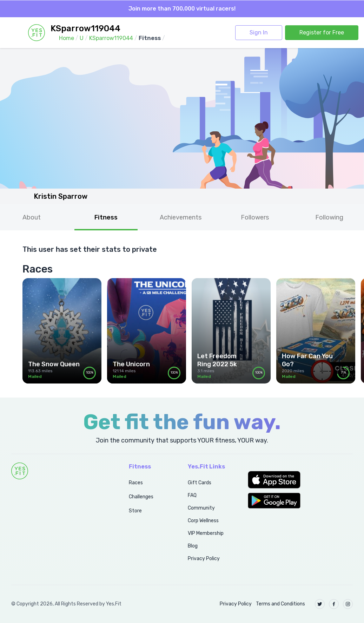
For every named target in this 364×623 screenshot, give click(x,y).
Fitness (106, 217)
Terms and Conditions (280, 604)
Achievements (181, 217)
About (32, 217)
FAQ (192, 495)
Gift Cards (200, 483)
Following (329, 217)
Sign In (259, 32)
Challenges (141, 497)
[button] (300, 480)
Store (135, 511)
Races (136, 483)
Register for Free (322, 32)
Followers (255, 217)
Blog (193, 546)
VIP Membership (206, 533)
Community (201, 508)
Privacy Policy (204, 559)
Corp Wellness (203, 521)
